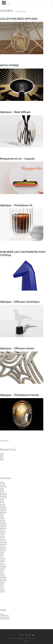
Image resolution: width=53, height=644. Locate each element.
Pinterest (30, 635)
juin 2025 (2, 488)
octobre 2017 (3, 550)
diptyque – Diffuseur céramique (20, 302)
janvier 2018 (3, 547)
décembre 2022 (3, 496)
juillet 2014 (2, 571)
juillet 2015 (2, 562)
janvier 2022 (3, 506)
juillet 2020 (2, 530)
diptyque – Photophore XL (16, 205)
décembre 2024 (3, 493)
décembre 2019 (3, 533)
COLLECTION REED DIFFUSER (19, 19)
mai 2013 (2, 587)
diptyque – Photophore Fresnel (19, 395)
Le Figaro (2, 454)
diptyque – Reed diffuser (15, 112)
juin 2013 (2, 585)
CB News (2, 455)
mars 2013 (2, 590)
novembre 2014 (3, 566)
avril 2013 (2, 589)
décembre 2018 (3, 541)
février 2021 (2, 520)
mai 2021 (2, 516)
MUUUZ (2, 457)
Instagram (20, 635)
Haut (27, 641)
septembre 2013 (3, 581)
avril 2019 (2, 535)
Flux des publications (4, 616)
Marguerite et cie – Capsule (17, 159)
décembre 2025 (3, 487)
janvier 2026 (3, 485)
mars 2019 (2, 536)
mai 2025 (2, 490)
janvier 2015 (3, 565)
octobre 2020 (3, 527)
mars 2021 (2, 519)
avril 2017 (2, 557)
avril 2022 (2, 503)
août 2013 (2, 582)
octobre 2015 (3, 560)
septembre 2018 (3, 544)
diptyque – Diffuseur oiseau (17, 348)
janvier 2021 (3, 522)
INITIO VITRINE (9, 65)
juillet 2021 (2, 514)
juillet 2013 (2, 584)
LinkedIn (26, 635)
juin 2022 (2, 500)
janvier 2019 (3, 539)
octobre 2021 (3, 511)
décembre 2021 (3, 508)
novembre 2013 (3, 579)
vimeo (33, 635)
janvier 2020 (3, 531)
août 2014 (2, 570)
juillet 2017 (2, 552)
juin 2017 (2, 554)
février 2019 (2, 538)
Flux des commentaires (5, 617)
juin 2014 (2, 573)
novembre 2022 (3, 498)
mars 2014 (2, 574)
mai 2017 (2, 555)
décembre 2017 (3, 549)
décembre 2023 (3, 495)
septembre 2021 (3, 512)
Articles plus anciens (4, 441)
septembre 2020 (3, 528)
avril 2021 (2, 517)
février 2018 (2, 546)
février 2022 (2, 504)
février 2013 (2, 592)
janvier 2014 (3, 576)
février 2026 (2, 484)
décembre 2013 (3, 578)
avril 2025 (2, 492)
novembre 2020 (3, 525)
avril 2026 (2, 482)
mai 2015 (2, 563)
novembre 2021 (3, 509)
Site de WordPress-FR (5, 619)
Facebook (23, 635)
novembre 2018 (3, 543)
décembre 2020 (3, 523)
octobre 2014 (3, 568)
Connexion (2, 614)
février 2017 (2, 558)
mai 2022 (2, 501)
